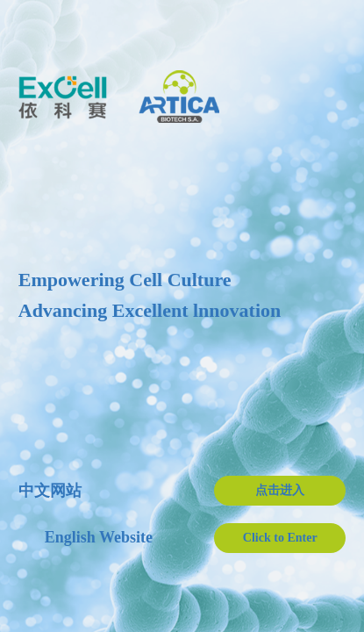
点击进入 (280, 490)
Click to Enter (280, 538)
